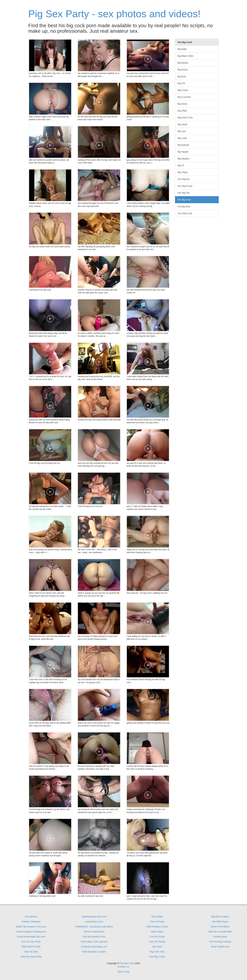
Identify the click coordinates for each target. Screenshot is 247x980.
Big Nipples (184, 159)
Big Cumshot (184, 97)
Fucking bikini (220, 937)
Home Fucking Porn (94, 932)
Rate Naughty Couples (94, 952)
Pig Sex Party (127, 963)
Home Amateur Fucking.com (31, 932)
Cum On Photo (157, 937)
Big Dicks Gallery (220, 917)
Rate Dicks (157, 917)
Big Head (182, 124)
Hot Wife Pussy (220, 922)
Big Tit (181, 165)
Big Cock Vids (157, 952)
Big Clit (181, 83)
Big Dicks (182, 104)
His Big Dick (184, 207)
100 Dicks (157, 947)
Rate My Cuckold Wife (220, 932)
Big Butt (182, 76)
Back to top (123, 972)
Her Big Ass (184, 179)
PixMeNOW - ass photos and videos (94, 927)
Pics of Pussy (157, 922)
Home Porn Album (220, 927)
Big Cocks (183, 90)
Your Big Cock (185, 213)
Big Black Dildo (186, 56)
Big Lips (182, 131)
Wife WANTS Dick (31, 947)
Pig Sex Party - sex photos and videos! (114, 14)
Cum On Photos (157, 942)
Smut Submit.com (220, 947)
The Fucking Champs (220, 942)
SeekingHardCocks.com (94, 917)
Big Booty (183, 70)
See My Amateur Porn (94, 937)
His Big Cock (184, 200)
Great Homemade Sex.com (31, 937)
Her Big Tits (184, 193)
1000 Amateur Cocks (157, 927)
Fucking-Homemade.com (94, 947)
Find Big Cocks (157, 957)
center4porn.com (94, 922)
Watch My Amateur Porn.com (31, 927)
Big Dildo (182, 111)
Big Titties (183, 172)
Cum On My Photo (31, 942)
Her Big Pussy (185, 186)
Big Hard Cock (185, 118)
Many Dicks (157, 932)
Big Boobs (183, 63)
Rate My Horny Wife (31, 957)
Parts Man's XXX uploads (94, 942)
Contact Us (123, 967)
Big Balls (182, 49)
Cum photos (31, 917)
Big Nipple (183, 152)
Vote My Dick (31, 952)
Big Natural (183, 145)
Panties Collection (31, 922)
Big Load (182, 138)
